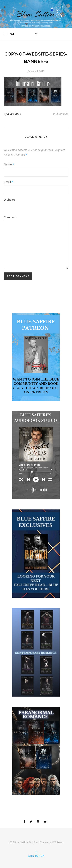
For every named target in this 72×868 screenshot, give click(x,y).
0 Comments (61, 114)
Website (9, 199)
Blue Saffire (36, 14)
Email (8, 182)
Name (9, 164)
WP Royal (58, 842)
